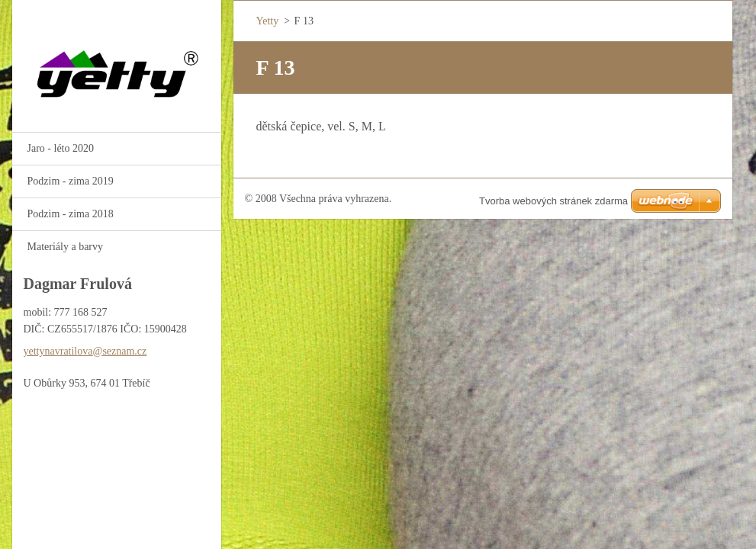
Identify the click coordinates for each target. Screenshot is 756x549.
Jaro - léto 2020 (61, 148)
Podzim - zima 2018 (71, 214)
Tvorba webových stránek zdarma (553, 201)
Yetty (268, 21)
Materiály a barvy (66, 247)
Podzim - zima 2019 (71, 181)
